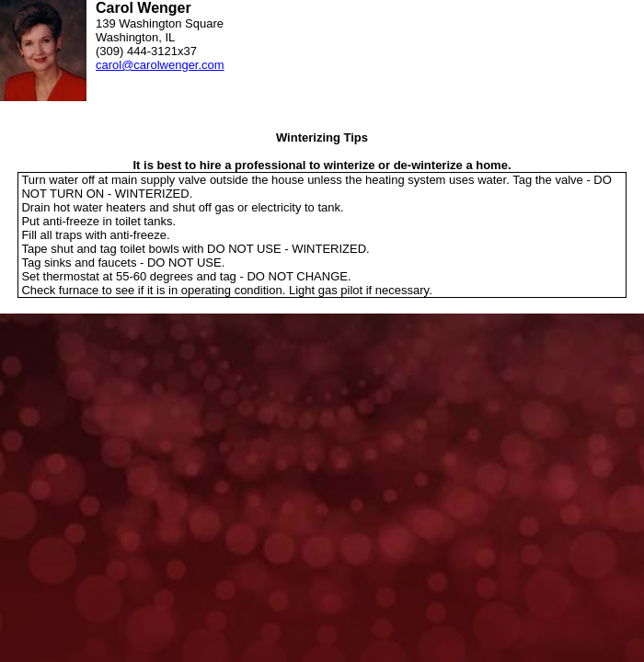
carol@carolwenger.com (160, 65)
